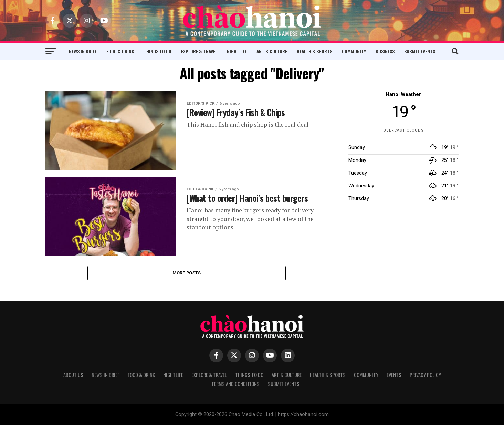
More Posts (187, 273)
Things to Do (157, 51)
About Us (73, 376)
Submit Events (420, 51)
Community (354, 51)
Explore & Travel (199, 51)
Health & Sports (314, 51)
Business (385, 51)
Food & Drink (120, 51)
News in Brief (83, 51)
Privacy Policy (425, 376)
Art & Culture (272, 51)
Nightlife (237, 51)
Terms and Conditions (235, 385)
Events (394, 376)
